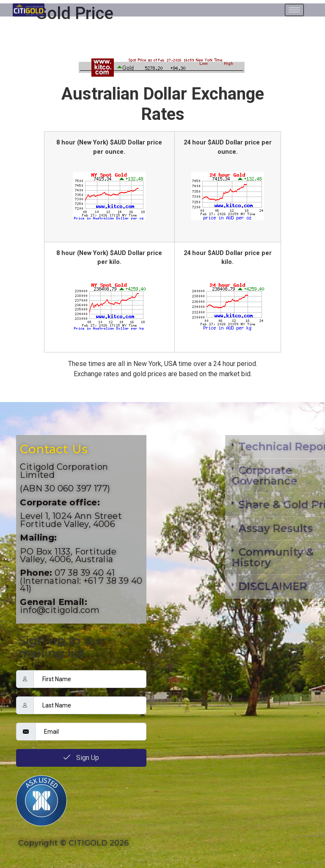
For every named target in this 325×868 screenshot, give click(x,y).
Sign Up (81, 758)
